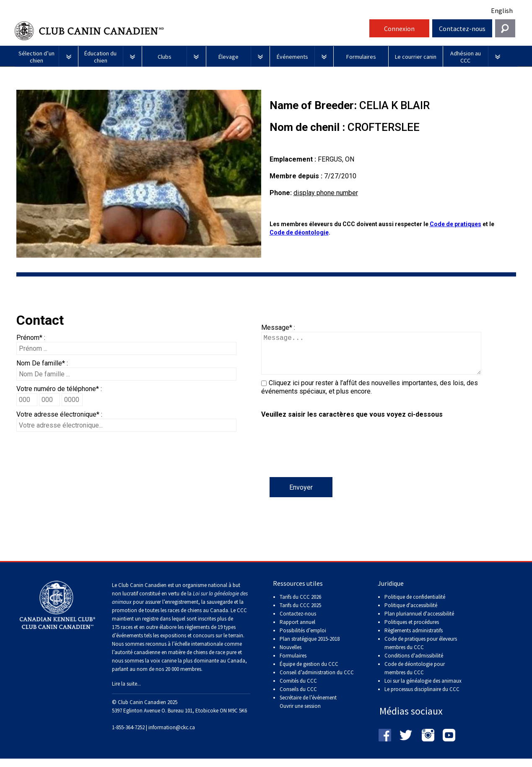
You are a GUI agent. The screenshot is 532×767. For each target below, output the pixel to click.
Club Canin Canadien (191, 31)
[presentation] (325, 461)
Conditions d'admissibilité (414, 664)
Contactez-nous (462, 29)
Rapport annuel (297, 630)
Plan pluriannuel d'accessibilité (419, 622)
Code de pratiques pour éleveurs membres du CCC (421, 651)
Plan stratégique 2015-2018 (310, 647)
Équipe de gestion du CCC (309, 672)
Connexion (399, 29)
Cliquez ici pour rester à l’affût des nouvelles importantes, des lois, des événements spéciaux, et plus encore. (370, 395)
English (502, 10)
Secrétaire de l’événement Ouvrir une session (308, 710)
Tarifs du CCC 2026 (300, 605)
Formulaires (293, 664)
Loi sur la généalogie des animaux (423, 689)
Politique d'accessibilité (411, 614)
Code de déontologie (299, 232)
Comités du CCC (298, 689)
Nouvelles (291, 656)
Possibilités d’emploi (303, 639)
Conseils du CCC (298, 698)
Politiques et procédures (412, 630)
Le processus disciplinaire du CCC (422, 698)
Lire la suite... (126, 692)
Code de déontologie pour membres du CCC (415, 677)
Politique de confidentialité (415, 605)
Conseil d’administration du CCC (317, 681)
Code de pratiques (455, 224)
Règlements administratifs (414, 639)
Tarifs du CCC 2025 (300, 614)
